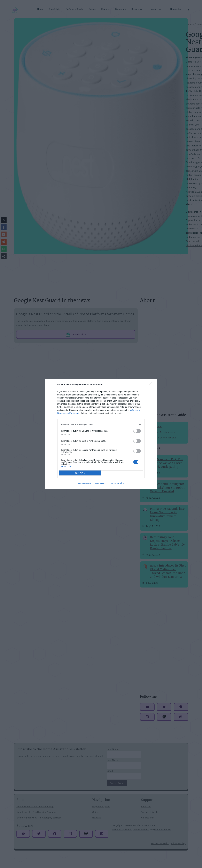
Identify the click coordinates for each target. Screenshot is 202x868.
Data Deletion (84, 483)
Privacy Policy (117, 483)
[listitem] (101, 424)
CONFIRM (80, 473)
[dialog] (101, 434)
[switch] (137, 431)
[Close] (151, 385)
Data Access (101, 483)
